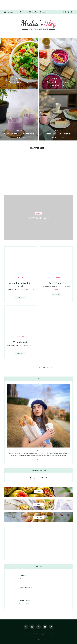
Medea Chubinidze (15, 290)
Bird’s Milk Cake (38, 218)
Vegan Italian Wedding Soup (21, 284)
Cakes (38, 213)
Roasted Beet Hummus (58, 82)
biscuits (21, 337)
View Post (21, 297)
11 (44, 368)
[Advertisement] (15, 5)
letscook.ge (37, 634)
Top (39, 640)
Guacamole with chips (19, 82)
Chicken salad (24, 600)
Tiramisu (22, 575)
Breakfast (19, 130)
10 (40, 368)
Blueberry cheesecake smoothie (19, 134)
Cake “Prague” (56, 283)
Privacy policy (49, 634)
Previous (27, 368)
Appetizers (19, 79)
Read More (39, 460)
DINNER (21, 278)
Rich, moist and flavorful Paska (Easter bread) (34, 12)
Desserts (58, 130)
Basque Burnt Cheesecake (58, 134)
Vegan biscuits (21, 342)
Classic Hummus (25, 588)
